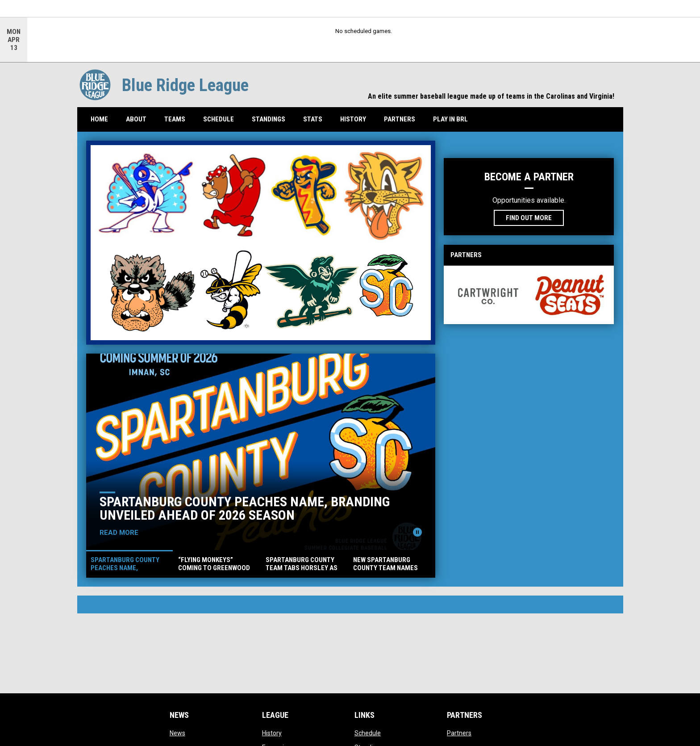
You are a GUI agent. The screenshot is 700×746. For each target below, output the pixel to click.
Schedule (368, 733)
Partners (459, 733)
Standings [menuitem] (272, 119)
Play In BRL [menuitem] (450, 119)
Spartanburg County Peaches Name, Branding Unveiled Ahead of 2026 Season (245, 508)
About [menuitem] (136, 119)
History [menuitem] (353, 119)
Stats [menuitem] (316, 119)
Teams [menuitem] (175, 119)
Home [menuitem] (99, 119)
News (177, 733)
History (272, 733)
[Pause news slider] (417, 532)
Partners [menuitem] (400, 119)
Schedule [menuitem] (219, 119)
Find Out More (529, 218)
